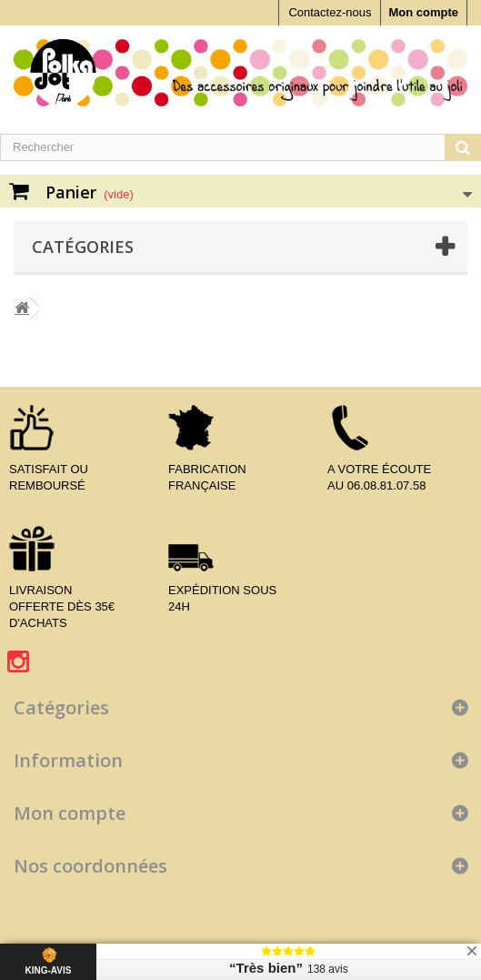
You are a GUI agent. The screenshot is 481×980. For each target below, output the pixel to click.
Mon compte (423, 12)
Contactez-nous (330, 12)
